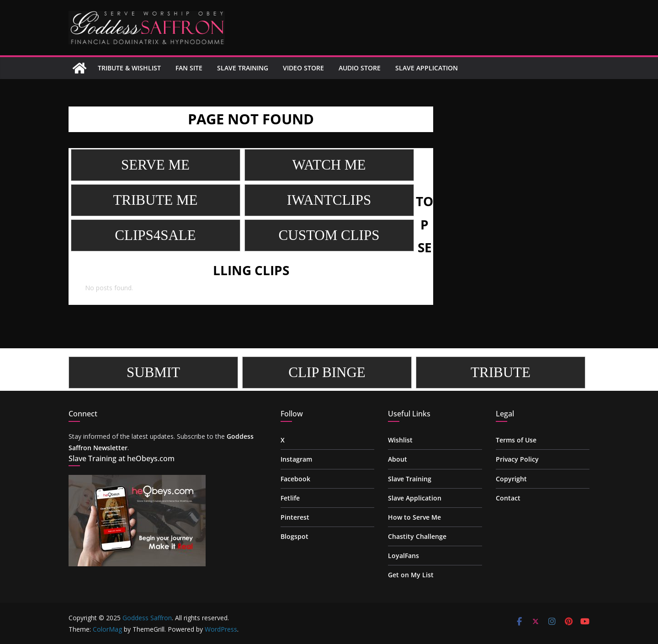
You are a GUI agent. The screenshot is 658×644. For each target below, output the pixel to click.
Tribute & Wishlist (129, 68)
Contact (508, 498)
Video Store (303, 68)
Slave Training (243, 68)
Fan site (189, 68)
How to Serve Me (414, 517)
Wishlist (400, 440)
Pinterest (295, 517)
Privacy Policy (517, 459)
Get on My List (411, 575)
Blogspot (295, 536)
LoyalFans (403, 556)
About (398, 459)
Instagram (296, 459)
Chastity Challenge (417, 536)
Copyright (511, 479)
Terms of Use (516, 440)
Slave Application (427, 68)
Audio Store (360, 68)
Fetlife (290, 498)
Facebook (295, 479)
